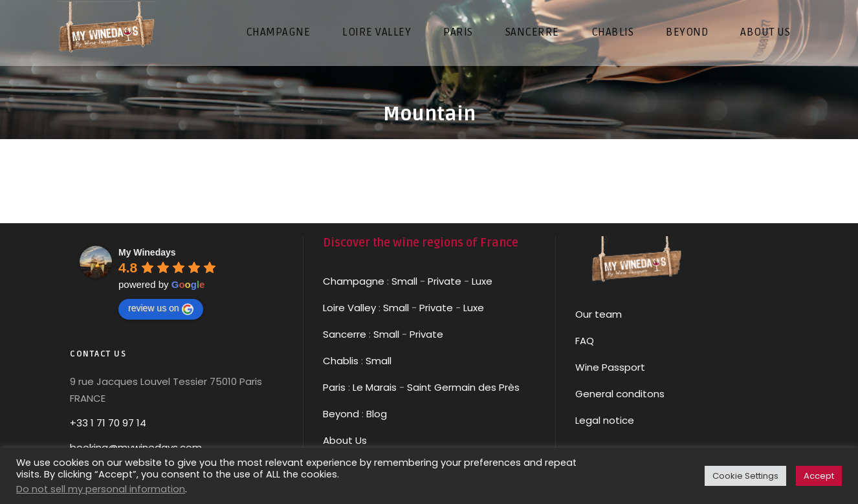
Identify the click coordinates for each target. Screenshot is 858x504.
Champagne (354, 281)
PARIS (458, 32)
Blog (377, 414)
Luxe (482, 281)
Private (445, 281)
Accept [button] (819, 476)
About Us (345, 440)
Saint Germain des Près (463, 387)
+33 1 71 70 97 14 (108, 423)
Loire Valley (349, 308)
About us (765, 32)
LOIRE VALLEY (377, 32)
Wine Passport (610, 367)
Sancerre (345, 334)
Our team (599, 314)
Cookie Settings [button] (745, 476)
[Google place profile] (147, 252)
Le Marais (373, 387)
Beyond (687, 32)
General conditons (620, 394)
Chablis (341, 361)
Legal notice (605, 420)
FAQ (585, 341)
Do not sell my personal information (101, 489)
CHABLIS (613, 32)
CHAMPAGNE (278, 32)
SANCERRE (532, 32)
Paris (334, 387)
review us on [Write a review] (161, 309)
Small (404, 281)
